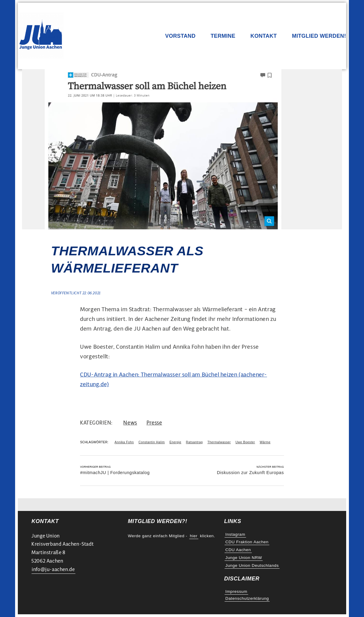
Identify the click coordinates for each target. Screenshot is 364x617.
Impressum (236, 591)
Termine (223, 36)
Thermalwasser (219, 442)
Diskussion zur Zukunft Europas (250, 473)
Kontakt (264, 36)
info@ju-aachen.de (53, 569)
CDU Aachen (238, 550)
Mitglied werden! (319, 36)
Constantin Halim (151, 442)
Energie (175, 442)
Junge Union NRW (244, 558)
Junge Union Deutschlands (252, 565)
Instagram (235, 534)
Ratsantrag (195, 442)
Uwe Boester (245, 442)
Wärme (265, 442)
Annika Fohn (124, 442)
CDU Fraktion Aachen (247, 542)
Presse (154, 423)
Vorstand (180, 36)
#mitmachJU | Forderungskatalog (115, 473)
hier (194, 536)
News (130, 423)
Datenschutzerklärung (247, 598)
